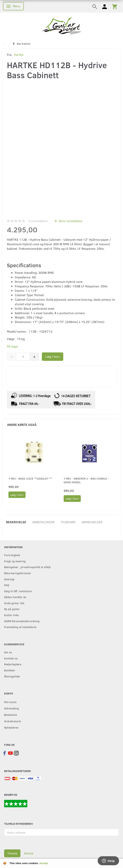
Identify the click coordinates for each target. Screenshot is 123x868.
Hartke (19, 55)
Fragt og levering (15, 561)
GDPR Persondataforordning (22, 621)
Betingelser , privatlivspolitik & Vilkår (28, 567)
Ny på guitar (12, 609)
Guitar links (11, 615)
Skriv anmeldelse (70, 221)
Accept (44, 863)
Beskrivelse (16, 522)
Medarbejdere (13, 664)
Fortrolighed (12, 555)
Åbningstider (12, 676)
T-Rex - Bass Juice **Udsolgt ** (30, 478)
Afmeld (29, 853)
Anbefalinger (43, 522)
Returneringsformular (18, 573)
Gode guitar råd (14, 603)
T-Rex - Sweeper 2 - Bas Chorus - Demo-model (86, 480)
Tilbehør (68, 522)
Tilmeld (12, 853)
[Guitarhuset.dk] (62, 25)
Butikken (10, 670)
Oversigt (9, 579)
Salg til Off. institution (18, 591)
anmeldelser (38, 221)
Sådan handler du (15, 597)
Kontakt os (11, 658)
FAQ (7, 585)
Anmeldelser (92, 522)
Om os (8, 652)
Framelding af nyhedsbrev (20, 627)
